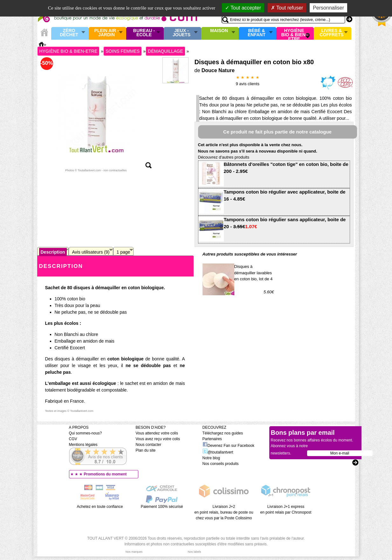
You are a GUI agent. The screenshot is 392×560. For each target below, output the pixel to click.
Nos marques (134, 552)
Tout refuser (287, 8)
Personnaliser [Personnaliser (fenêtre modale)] (328, 8)
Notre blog (211, 458)
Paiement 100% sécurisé (162, 507)
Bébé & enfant (257, 33)
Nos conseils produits (221, 464)
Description (53, 252)
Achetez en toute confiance (100, 507)
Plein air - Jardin (106, 33)
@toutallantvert (218, 452)
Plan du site (146, 450)
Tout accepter (243, 8)
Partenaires (212, 439)
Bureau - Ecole (144, 33)
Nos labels (194, 552)
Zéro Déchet (69, 33)
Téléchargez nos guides (223, 433)
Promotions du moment (105, 474)
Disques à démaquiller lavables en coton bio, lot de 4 (254, 273)
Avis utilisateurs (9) (91, 252)
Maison (219, 31)
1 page (124, 252)
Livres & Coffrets (331, 33)
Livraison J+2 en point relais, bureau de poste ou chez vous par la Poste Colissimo (224, 512)
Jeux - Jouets (182, 33)
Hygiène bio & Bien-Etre (294, 33)
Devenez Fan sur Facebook (228, 446)
